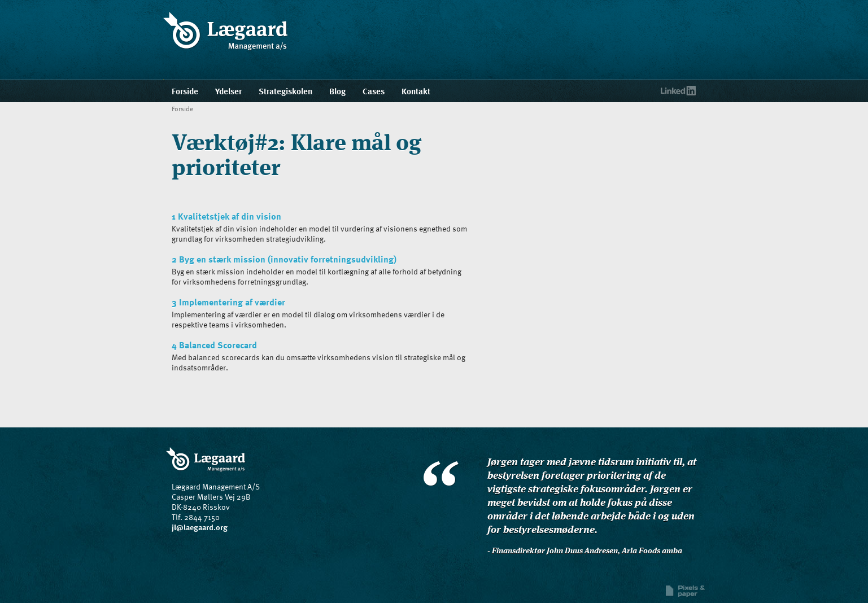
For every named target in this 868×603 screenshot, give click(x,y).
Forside (182, 108)
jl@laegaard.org (200, 527)
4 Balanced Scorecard (214, 345)
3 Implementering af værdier (228, 302)
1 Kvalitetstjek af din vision (226, 216)
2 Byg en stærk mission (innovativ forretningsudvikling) (284, 259)
